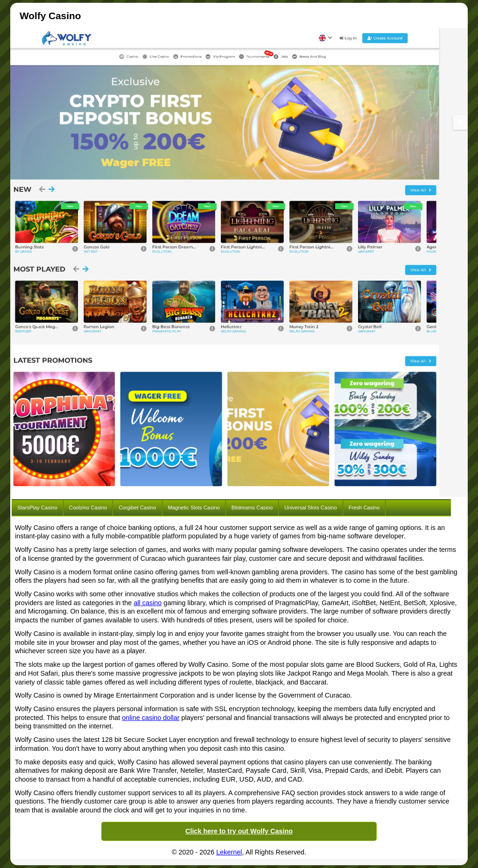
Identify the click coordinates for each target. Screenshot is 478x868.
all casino (148, 603)
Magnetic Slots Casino (194, 508)
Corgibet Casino (137, 508)
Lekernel (229, 852)
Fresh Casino (364, 508)
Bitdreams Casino (252, 508)
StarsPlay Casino (37, 508)
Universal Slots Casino (311, 508)
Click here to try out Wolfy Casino (239, 831)
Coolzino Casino (88, 508)
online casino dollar (151, 718)
